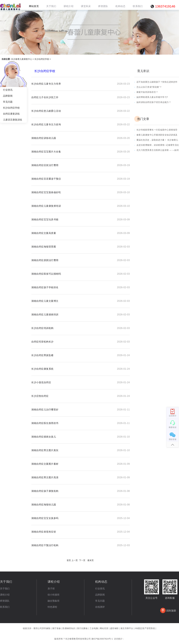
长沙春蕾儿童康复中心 (22, 59)
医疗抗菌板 (82, 628)
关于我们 (5, 589)
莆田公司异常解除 (42, 628)
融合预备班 (54, 601)
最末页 (91, 560)
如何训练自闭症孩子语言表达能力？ (154, 102)
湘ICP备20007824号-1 (102, 639)
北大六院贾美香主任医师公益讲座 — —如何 (158, 150)
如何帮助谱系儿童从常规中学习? (152, 97)
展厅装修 (56, 628)
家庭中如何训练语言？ (147, 92)
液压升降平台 (127, 628)
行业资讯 (8, 90)
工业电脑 (94, 628)
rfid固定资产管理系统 (145, 628)
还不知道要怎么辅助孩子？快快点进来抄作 (157, 82)
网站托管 (104, 628)
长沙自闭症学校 (42, 59)
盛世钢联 (114, 628)
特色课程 (52, 607)
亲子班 (51, 589)
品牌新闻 (8, 96)
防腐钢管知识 (69, 628)
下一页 (82, 560)
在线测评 (100, 607)
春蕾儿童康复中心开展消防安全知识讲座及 (157, 135)
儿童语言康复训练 (13, 120)
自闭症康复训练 (11, 114)
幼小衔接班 (54, 595)
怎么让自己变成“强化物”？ (149, 87)
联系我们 (5, 607)
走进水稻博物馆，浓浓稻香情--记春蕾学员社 (158, 145)
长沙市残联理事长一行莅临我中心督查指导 (157, 130)
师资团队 (5, 601)
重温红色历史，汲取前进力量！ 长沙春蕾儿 (157, 140)
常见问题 (8, 102)
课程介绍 (5, 595)
